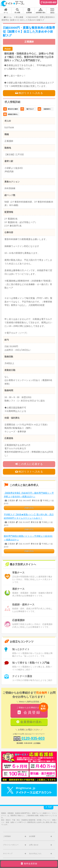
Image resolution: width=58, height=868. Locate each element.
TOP (49, 807)
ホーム (8, 17)
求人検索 (19, 17)
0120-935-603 (50, 2)
